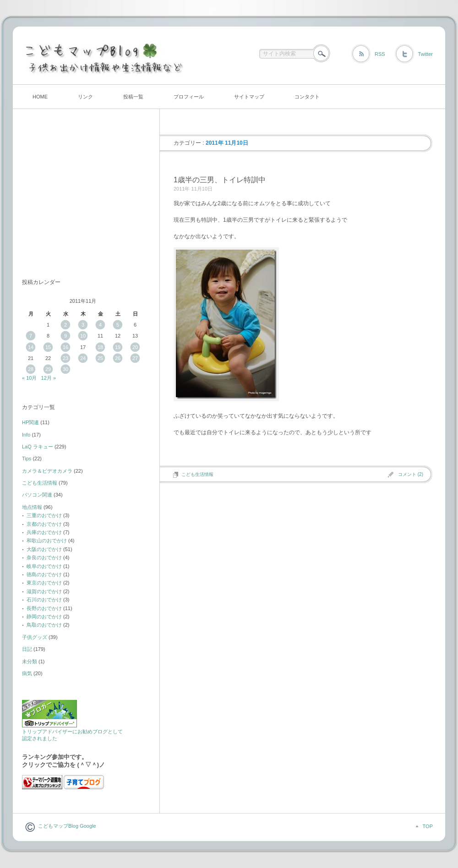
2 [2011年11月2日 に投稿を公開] (65, 325)
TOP (428, 826)
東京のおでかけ (44, 583)
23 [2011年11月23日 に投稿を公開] (65, 358)
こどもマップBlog (58, 826)
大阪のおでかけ (44, 549)
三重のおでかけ (44, 515)
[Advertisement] (79, 198)
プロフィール (189, 97)
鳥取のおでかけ (44, 625)
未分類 (30, 661)
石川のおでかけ (44, 600)
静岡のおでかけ (44, 617)
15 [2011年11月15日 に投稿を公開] (48, 347)
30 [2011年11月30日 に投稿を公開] (65, 369)
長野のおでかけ (44, 608)
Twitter (425, 54)
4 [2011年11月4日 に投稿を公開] (100, 325)
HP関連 (30, 422)
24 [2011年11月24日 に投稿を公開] (83, 358)
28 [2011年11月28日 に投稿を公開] (31, 369)
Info (26, 435)
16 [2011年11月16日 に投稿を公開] (65, 347)
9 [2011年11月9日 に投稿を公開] (65, 336)
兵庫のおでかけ (44, 532)
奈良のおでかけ (44, 557)
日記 (27, 649)
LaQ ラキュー (38, 447)
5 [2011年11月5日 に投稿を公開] (118, 325)
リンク (85, 97)
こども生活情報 (197, 474)
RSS (380, 54)
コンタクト (307, 97)
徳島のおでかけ (44, 574)
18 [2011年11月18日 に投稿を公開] (100, 347)
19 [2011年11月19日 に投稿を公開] (118, 347)
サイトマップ (249, 97)
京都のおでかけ (44, 524)
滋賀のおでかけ (44, 591)
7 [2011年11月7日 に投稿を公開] (31, 336)
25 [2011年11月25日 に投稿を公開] (100, 358)
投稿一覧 (133, 97)
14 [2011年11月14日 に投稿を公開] (31, 347)
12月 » (49, 378)
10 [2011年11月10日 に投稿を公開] (83, 336)
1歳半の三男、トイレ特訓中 (220, 180)
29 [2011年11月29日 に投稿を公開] (48, 369)
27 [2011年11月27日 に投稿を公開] (135, 358)
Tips (27, 459)
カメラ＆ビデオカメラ (47, 471)
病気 (27, 673)
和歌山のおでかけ (47, 540)
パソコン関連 (37, 495)
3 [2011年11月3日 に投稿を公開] (83, 325)
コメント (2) (411, 474)
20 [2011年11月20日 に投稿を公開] (135, 347)
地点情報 (32, 507)
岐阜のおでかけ (44, 566)
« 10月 (29, 378)
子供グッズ (35, 637)
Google (87, 826)
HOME (40, 97)
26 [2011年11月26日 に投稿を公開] (118, 358)
